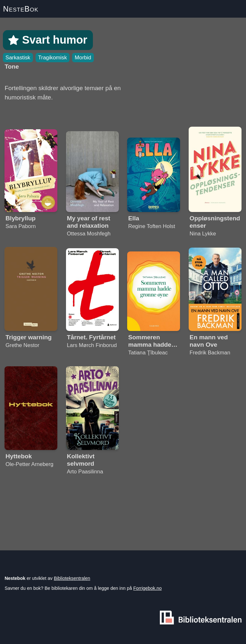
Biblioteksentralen (72, 578)
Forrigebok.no (148, 588)
